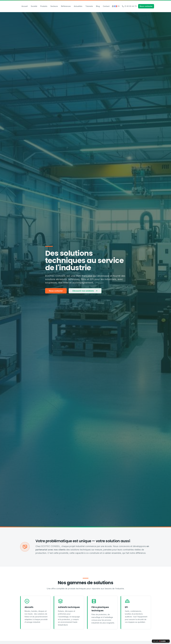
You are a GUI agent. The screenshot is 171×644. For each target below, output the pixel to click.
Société (34, 6)
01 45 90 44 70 (129, 6)
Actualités (78, 6)
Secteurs (54, 6)
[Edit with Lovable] (159, 641)
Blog (98, 6)
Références (66, 6)
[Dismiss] (168, 641)
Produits (44, 6)
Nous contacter (146, 6)
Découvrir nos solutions (85, 291)
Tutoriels (89, 6)
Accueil (25, 6)
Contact (106, 6)
